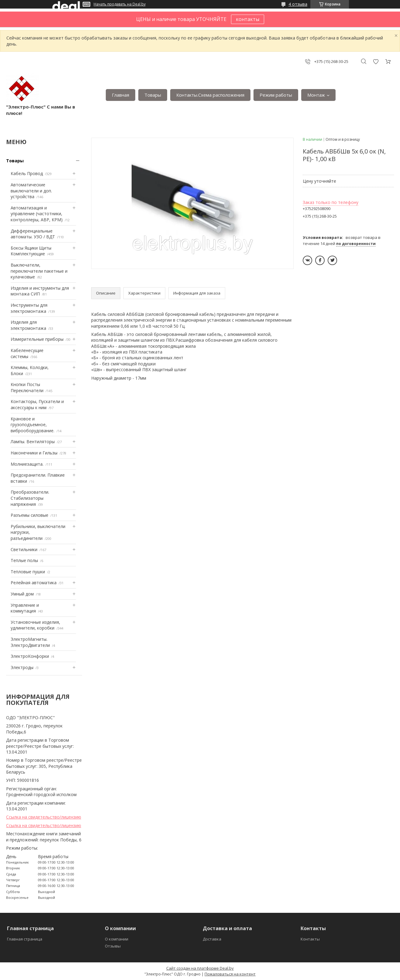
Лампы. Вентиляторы (33, 442)
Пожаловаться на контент (230, 974)
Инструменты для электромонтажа (29, 308)
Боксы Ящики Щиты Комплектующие (31, 251)
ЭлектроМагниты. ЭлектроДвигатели (30, 642)
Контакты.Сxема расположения (210, 95)
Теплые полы (24, 560)
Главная (121, 95)
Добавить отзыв (376, 62)
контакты (248, 19)
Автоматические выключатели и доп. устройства (31, 191)
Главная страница (25, 939)
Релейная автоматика (34, 583)
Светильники (24, 549)
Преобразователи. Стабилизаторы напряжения (30, 498)
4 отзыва (298, 4)
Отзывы (113, 946)
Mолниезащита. (27, 464)
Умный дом (22, 594)
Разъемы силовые (29, 515)
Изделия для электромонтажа (28, 325)
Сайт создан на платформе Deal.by (200, 968)
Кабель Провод (27, 173)
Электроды (22, 667)
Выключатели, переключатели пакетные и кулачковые (39, 271)
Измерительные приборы (37, 339)
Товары (153, 95)
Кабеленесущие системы (27, 353)
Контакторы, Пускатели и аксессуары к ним (37, 404)
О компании (117, 939)
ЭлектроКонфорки (30, 656)
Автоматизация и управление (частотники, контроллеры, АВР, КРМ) (37, 214)
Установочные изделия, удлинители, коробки (35, 625)
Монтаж (316, 95)
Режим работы (276, 95)
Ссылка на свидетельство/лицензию (44, 817)
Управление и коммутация (25, 608)
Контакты (310, 939)
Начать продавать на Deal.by (120, 4)
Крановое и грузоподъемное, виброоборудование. (33, 425)
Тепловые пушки (28, 572)
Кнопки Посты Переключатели (27, 387)
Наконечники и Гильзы (34, 453)
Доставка (212, 939)
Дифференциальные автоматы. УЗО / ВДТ (33, 234)
